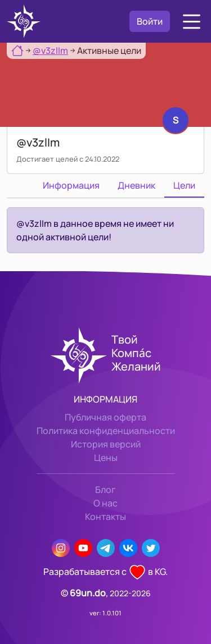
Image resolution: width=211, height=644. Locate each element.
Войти (150, 21)
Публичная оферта (105, 417)
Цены (106, 458)
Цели (184, 185)
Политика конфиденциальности (106, 431)
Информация (71, 185)
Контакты (105, 517)
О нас (105, 503)
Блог (105, 490)
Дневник (136, 185)
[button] (192, 22)
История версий (106, 444)
